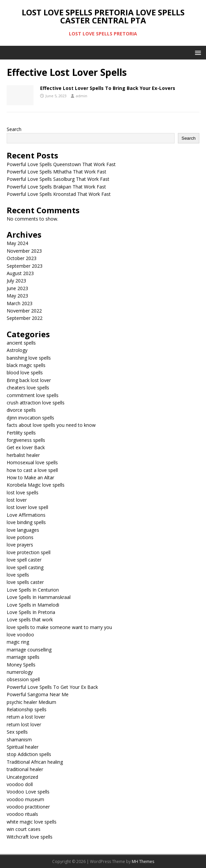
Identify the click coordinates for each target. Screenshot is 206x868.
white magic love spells (32, 822)
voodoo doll (20, 784)
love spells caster (25, 582)
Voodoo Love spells (28, 792)
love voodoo (20, 635)
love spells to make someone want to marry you (59, 627)
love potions (20, 537)
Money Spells (21, 665)
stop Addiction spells (29, 754)
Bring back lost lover (29, 380)
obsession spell (23, 679)
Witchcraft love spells (30, 837)
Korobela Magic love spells (36, 485)
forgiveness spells (26, 440)
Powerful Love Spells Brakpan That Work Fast (56, 187)
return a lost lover (26, 717)
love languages (23, 530)
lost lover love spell (27, 507)
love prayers (20, 545)
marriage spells (23, 657)
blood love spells (25, 373)
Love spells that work (30, 619)
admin (82, 96)
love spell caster (24, 560)
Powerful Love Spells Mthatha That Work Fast (57, 172)
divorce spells (21, 410)
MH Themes (143, 861)
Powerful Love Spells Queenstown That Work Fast (61, 164)
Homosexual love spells (32, 462)
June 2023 (17, 288)
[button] (197, 52)
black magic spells (26, 365)
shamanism (19, 739)
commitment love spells (33, 395)
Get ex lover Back (26, 447)
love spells (18, 575)
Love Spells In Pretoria (31, 612)
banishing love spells (29, 358)
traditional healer (25, 769)
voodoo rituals (22, 814)
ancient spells (21, 343)
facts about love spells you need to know (51, 425)
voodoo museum (25, 799)
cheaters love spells (28, 388)
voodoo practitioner (28, 807)
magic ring (18, 642)
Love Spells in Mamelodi (33, 605)
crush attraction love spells (36, 403)
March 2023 (20, 303)
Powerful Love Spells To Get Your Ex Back (52, 687)
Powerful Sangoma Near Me (38, 694)
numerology (20, 672)
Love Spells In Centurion (33, 590)
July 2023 (16, 281)
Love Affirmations (26, 515)
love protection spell (29, 552)
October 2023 (22, 258)
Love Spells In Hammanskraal (39, 597)
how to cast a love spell (32, 470)
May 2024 (17, 243)
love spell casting (25, 567)
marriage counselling (29, 650)
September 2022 (25, 318)
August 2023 (20, 273)
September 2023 (25, 266)
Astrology (17, 350)
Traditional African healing (35, 762)
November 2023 (24, 251)
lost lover (17, 500)
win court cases (24, 829)
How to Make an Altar (30, 477)
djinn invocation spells (30, 418)
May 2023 (17, 296)
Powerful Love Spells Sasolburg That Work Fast (58, 179)
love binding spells (26, 522)
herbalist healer (23, 455)
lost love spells (23, 492)
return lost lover (24, 724)
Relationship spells (27, 709)
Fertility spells (21, 433)
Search (14, 129)
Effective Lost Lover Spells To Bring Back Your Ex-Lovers (108, 88)
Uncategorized (22, 777)
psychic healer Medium (31, 702)
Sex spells (17, 732)
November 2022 (24, 311)
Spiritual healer (23, 747)
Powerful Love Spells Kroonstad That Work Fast (59, 194)
